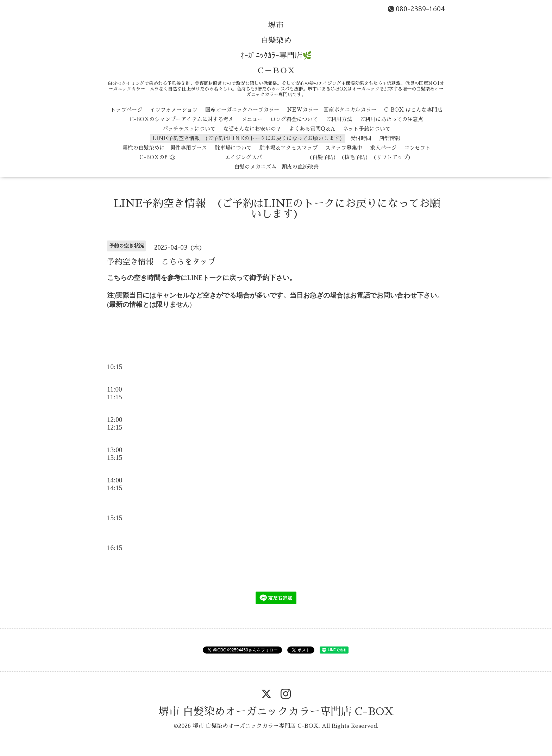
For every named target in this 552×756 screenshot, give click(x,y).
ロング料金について (294, 119)
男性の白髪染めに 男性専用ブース (165, 148)
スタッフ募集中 (344, 148)
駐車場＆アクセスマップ (288, 148)
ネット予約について (367, 129)
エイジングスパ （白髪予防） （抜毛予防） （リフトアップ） (298, 157)
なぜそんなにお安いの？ (252, 129)
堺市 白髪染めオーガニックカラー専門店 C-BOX (276, 712)
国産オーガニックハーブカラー (242, 110)
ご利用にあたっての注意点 (391, 119)
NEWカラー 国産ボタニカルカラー (332, 110)
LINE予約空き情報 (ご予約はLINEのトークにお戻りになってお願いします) (247, 138)
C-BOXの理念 (157, 157)
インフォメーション (174, 110)
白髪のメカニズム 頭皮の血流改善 (276, 167)
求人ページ (383, 148)
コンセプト (417, 148)
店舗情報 (390, 138)
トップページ (126, 110)
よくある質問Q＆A (312, 129)
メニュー (252, 119)
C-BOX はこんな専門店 (413, 110)
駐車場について (233, 148)
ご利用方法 (339, 119)
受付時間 (361, 138)
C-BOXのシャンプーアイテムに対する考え (182, 119)
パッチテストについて (189, 129)
